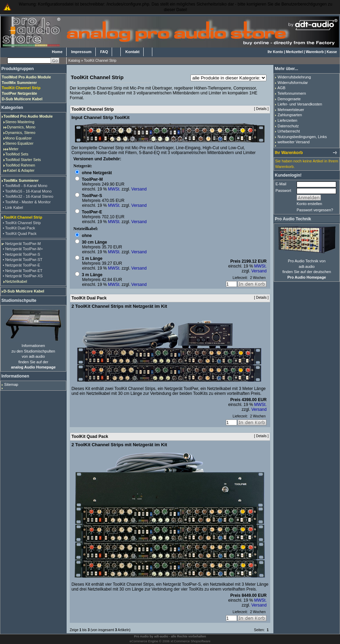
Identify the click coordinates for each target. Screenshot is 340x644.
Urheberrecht (289, 131)
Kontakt (132, 52)
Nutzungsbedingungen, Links (302, 137)
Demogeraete (289, 99)
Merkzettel (294, 52)
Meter (14, 149)
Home (57, 52)
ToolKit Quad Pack (90, 437)
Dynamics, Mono (21, 127)
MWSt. (114, 189)
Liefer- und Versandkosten (300, 104)
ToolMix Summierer (21, 180)
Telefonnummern (292, 93)
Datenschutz (288, 126)
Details (261, 109)
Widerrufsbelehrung (294, 77)
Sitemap (11, 384)
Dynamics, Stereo (20, 133)
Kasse (332, 52)
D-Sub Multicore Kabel (24, 291)
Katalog (74, 61)
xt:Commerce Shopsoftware (190, 641)
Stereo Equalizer (19, 143)
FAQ (104, 52)
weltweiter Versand (294, 142)
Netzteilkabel (16, 281)
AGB (281, 88)
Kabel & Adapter (21, 170)
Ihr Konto (275, 52)
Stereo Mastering (20, 122)
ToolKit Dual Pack (89, 298)
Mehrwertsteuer (291, 110)
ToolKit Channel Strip (100, 61)
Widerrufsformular (293, 83)
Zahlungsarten (290, 115)
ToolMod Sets (17, 154)
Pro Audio (141, 636)
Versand (139, 189)
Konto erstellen (309, 204)
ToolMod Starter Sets (23, 160)
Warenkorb (315, 52)
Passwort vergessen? (315, 210)
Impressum (81, 52)
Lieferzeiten (287, 120)
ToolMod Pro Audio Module (28, 116)
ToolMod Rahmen (20, 165)
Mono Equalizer (18, 138)
